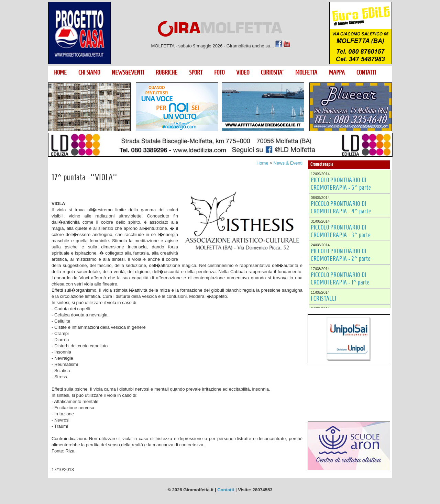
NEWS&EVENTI (128, 72)
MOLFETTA (306, 72)
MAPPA (337, 72)
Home (262, 163)
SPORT (196, 72)
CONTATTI (366, 72)
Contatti (226, 490)
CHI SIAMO (89, 72)
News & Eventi (288, 163)
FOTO (219, 72)
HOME (60, 72)
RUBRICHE (167, 72)
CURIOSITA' (272, 72)
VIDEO (243, 72)
